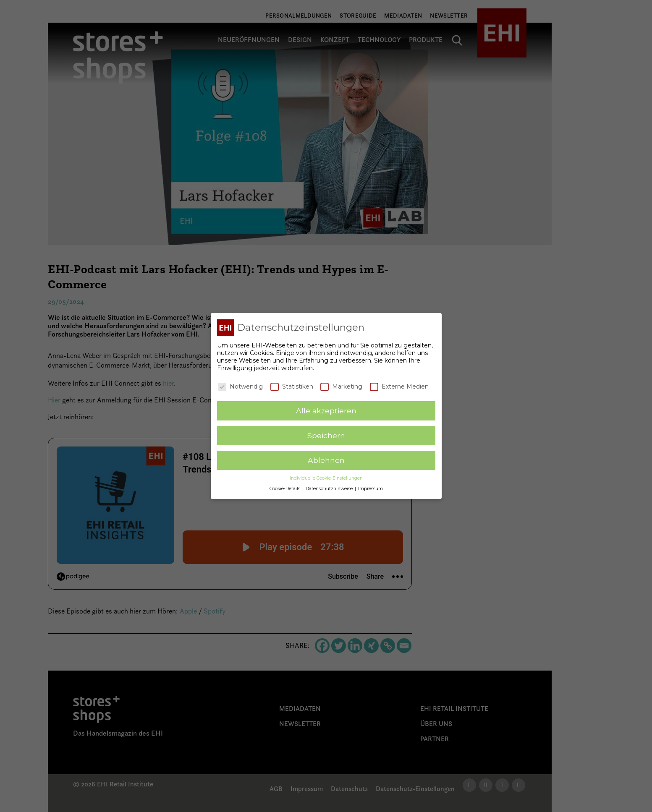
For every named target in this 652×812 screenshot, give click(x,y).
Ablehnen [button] (326, 460)
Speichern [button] (326, 435)
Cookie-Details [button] (285, 489)
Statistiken (292, 386)
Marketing (341, 386)
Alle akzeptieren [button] (326, 411)
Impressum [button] (371, 489)
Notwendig (240, 386)
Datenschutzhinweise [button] (330, 489)
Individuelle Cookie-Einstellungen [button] (326, 478)
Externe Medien (399, 386)
